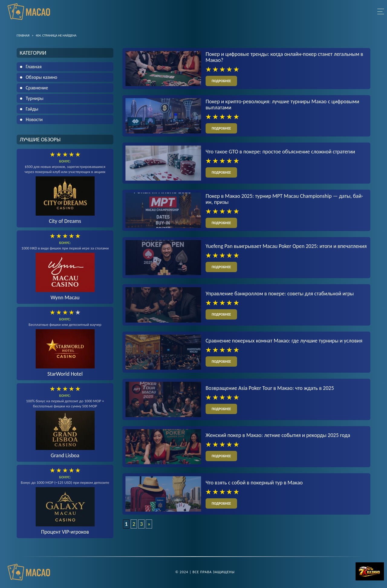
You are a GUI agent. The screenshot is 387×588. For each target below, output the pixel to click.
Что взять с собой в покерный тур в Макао (254, 483)
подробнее (221, 81)
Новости (34, 119)
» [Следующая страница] (149, 524)
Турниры (35, 98)
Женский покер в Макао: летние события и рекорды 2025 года (278, 435)
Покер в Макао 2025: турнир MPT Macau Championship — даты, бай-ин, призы (284, 199)
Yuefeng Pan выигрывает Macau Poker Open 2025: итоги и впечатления (286, 246)
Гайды (32, 109)
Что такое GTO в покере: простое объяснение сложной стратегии (280, 152)
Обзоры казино (41, 77)
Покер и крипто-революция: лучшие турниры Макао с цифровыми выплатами (282, 104)
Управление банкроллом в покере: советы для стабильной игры (280, 294)
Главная (34, 67)
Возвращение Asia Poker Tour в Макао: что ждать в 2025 (270, 388)
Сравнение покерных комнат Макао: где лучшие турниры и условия (284, 341)
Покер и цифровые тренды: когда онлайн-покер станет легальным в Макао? (284, 57)
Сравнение (37, 88)
